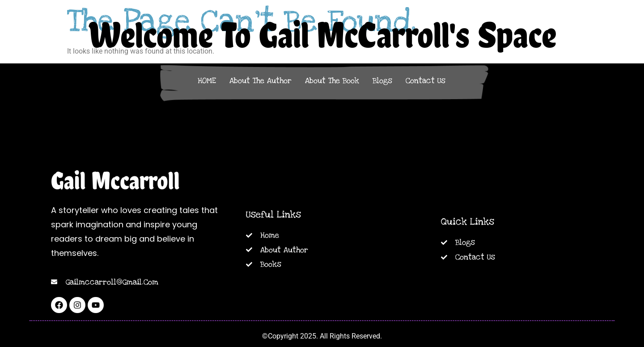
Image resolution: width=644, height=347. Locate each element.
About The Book (332, 81)
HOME (207, 81)
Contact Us (426, 81)
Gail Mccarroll (115, 180)
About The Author (261, 81)
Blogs (382, 81)
